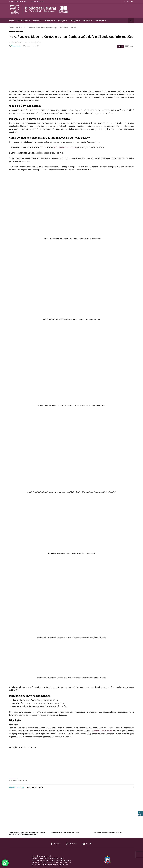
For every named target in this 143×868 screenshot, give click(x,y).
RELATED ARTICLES (17, 788)
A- (122, 46)
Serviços (38, 21)
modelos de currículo (103, 731)
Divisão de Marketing (20, 780)
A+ (119, 46)
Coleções (75, 21)
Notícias (87, 21)
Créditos (65, 854)
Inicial (12, 21)
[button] (131, 21)
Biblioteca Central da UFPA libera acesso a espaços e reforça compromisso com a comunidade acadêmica (27, 823)
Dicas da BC (13, 31)
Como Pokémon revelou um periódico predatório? (108, 822)
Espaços (63, 21)
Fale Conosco (36, 854)
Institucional (24, 21)
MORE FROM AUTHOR (35, 788)
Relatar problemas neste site (51, 854)
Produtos (50, 21)
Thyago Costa (16, 46)
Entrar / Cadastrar (38, 2)
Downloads (100, 21)
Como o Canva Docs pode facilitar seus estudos (65, 822)
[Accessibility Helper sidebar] (141, 814)
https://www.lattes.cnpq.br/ (66, 147)
